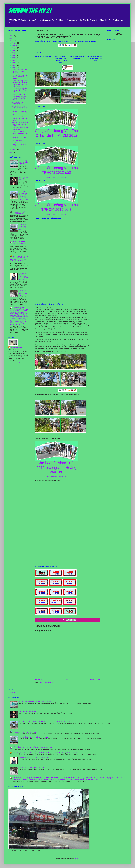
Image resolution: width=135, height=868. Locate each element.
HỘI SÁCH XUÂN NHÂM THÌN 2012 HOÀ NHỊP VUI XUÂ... (20, 145)
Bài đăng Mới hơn (40, 679)
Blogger (76, 859)
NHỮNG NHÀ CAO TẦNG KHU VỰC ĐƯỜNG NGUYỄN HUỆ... (19, 139)
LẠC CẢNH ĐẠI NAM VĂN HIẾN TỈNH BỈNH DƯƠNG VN (23, 163)
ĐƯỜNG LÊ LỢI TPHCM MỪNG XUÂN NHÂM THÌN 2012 (20, 134)
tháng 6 (14, 58)
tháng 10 (15, 48)
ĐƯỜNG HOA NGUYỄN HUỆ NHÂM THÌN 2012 (20, 129)
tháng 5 (14, 60)
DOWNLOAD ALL (62, 140)
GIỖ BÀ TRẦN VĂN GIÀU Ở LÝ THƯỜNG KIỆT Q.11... (20, 81)
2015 (12, 33)
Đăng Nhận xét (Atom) (46, 682)
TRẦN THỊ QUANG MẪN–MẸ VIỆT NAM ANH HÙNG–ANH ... (20, 124)
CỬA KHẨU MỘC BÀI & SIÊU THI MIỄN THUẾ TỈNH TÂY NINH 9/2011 (18, 244)
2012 (12, 41)
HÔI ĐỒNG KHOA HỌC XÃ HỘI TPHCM (19, 85)
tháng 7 (14, 55)
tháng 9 (14, 50)
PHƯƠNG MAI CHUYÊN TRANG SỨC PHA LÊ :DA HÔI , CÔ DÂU (23, 276)
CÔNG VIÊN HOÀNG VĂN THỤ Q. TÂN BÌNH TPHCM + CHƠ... (19, 71)
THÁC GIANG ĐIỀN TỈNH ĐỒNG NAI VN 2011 (23, 293)
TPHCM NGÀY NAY (16, 347)
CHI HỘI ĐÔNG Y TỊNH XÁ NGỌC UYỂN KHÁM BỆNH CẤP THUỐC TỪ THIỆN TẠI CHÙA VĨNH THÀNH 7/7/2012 (19, 259)
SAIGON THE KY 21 (30, 11)
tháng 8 (14, 53)
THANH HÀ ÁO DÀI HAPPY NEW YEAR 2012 (19, 103)
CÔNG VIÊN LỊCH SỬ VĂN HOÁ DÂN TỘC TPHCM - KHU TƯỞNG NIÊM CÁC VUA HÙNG (23, 196)
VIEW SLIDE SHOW (51, 140)
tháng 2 (14, 68)
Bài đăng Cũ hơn (95, 679)
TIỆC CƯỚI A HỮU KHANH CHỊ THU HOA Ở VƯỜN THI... (19, 108)
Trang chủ (68, 679)
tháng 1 (14, 149)
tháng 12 (15, 43)
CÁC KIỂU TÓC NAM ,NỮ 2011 (23, 179)
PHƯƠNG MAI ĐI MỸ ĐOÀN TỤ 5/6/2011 (19, 213)
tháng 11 (15, 45)
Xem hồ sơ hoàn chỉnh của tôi (17, 363)
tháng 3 (14, 65)
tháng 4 (14, 63)
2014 (12, 36)
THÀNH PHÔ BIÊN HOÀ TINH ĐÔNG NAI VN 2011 (23, 227)
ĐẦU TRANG (14, 693)
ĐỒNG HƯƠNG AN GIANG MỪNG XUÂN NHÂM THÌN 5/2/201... (20, 77)
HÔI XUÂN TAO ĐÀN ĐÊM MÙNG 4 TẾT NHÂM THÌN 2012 (20, 90)
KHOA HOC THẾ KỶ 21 (18, 94)
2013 (12, 38)
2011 (12, 152)
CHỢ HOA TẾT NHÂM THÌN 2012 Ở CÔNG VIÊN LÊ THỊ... (20, 113)
